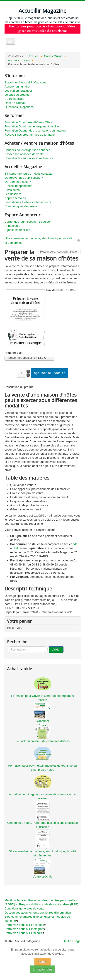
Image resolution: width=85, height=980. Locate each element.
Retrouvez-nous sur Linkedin (24, 933)
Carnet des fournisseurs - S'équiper (28, 222)
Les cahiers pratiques (19, 91)
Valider (56, 650)
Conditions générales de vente (24, 908)
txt (16, 548)
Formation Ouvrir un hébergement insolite (32, 126)
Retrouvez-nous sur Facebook (25, 925)
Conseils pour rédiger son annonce (27, 150)
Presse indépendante (18, 186)
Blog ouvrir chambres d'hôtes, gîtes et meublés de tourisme (37, 919)
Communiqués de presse (21, 206)
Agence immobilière (17, 230)
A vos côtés (12, 190)
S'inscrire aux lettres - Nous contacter (29, 174)
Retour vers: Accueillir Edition (59, 252)
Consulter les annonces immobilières (29, 158)
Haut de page (72, 941)
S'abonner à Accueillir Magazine (25, 82)
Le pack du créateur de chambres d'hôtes (42, 741)
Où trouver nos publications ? (24, 178)
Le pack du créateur (18, 95)
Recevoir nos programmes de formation (30, 135)
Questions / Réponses (19, 107)
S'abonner (42, 721)
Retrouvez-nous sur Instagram (25, 929)
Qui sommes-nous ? (18, 182)
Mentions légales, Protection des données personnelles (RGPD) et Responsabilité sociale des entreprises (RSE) (41, 902)
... (7, 647)
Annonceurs (12, 226)
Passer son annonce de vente (24, 154)
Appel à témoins (15, 198)
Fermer (42, 962)
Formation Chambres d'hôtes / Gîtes (28, 122)
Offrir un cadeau (15, 103)
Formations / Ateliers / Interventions (28, 202)
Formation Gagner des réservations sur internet (35, 130)
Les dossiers (13, 194)
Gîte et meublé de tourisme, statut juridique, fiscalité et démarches (38, 240)
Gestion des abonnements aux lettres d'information (38, 913)
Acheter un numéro (17, 87)
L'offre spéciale (14, 99)
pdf (75, 544)
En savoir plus (43, 969)
